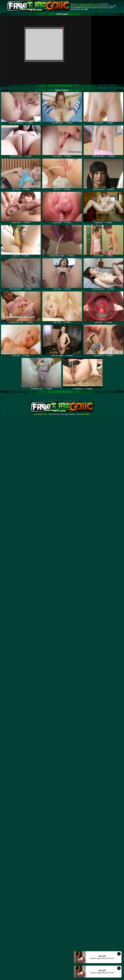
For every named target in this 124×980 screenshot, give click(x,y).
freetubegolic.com (40, 414)
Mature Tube (75, 6)
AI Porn (96, 6)
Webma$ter (86, 414)
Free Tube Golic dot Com (87, 4)
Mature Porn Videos (86, 6)
